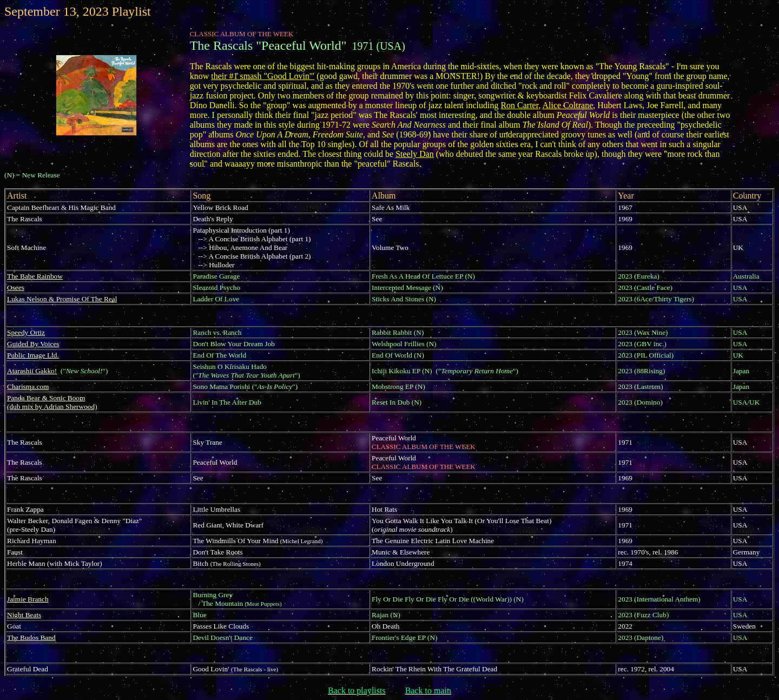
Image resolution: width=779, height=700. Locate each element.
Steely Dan (415, 154)
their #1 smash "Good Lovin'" (263, 76)
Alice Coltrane (568, 105)
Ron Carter (519, 105)
